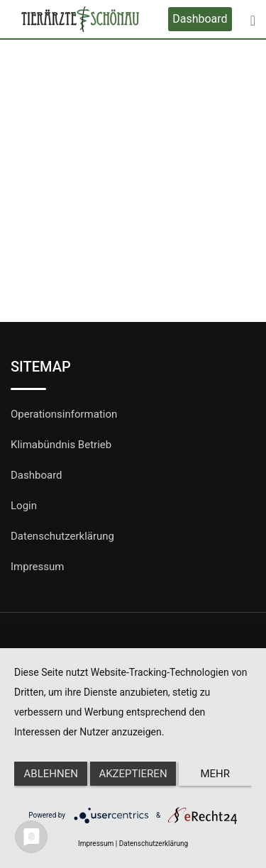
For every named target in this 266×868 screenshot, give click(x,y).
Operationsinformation (64, 414)
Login (24, 506)
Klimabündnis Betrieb (61, 445)
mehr (216, 774)
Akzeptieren (133, 774)
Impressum (37, 567)
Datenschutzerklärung (62, 536)
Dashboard (200, 19)
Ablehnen (51, 774)
